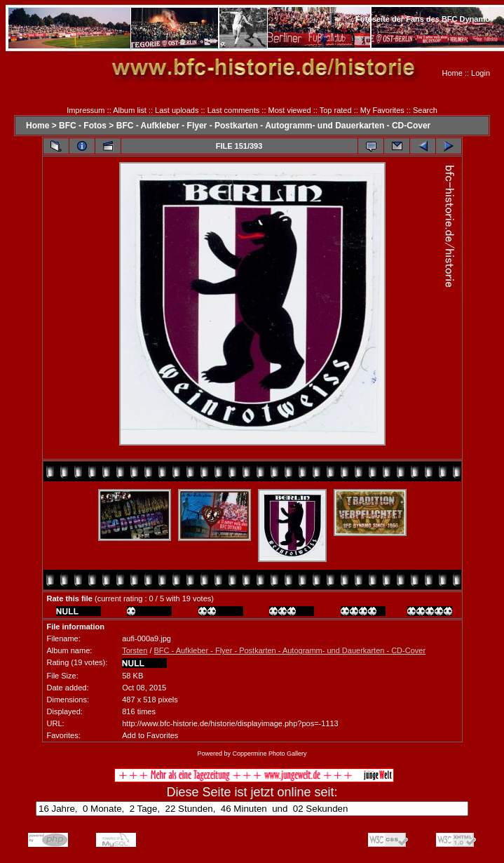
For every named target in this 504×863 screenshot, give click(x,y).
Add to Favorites (150, 735)
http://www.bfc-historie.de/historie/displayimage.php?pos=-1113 (230, 723)
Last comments (234, 110)
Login (481, 73)
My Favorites (382, 110)
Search (425, 110)
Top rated (336, 110)
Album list (130, 110)
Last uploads (177, 110)
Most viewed (290, 110)
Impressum (86, 110)
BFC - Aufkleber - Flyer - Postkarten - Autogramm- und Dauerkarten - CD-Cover (274, 126)
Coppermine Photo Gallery (269, 754)
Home (452, 73)
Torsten (135, 650)
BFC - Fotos (83, 126)
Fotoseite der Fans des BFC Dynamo (423, 19)
